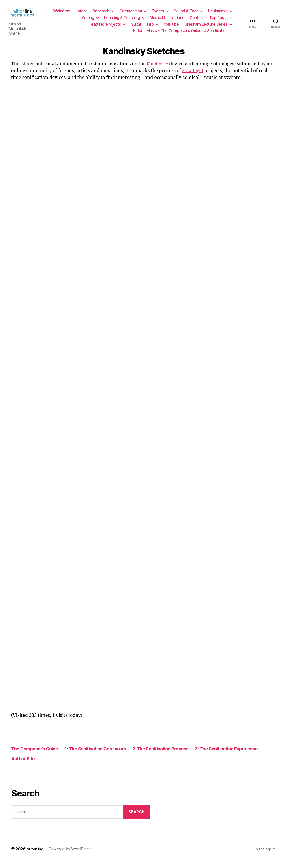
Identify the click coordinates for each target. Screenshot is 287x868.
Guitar (136, 27)
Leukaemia (218, 14)
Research (101, 14)
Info (150, 27)
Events (158, 14)
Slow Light (194, 77)
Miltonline (36, 856)
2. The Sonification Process (186, 755)
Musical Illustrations (167, 21)
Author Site (106, 765)
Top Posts (219, 21)
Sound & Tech (186, 14)
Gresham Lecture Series (206, 27)
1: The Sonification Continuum (110, 755)
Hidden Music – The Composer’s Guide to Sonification (180, 34)
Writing (88, 21)
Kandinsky (159, 71)
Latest (81, 14)
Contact (197, 21)
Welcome (62, 14)
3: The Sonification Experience (49, 765)
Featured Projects (105, 27)
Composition (131, 14)
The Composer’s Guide (39, 755)
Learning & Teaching (122, 21)
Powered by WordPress (71, 856)
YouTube (171, 27)
